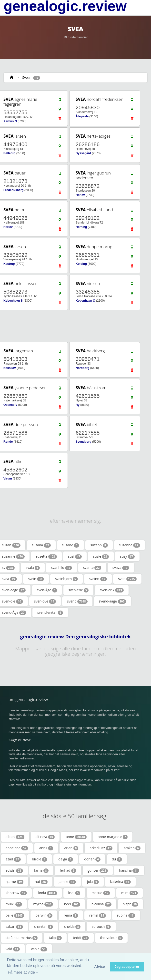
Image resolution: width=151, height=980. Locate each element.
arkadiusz (101, 848)
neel (72, 904)
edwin (14, 870)
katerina (120, 882)
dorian (92, 859)
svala (33, 568)
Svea (26, 77)
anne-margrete (113, 837)
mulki (14, 904)
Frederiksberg (13, 190)
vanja (39, 949)
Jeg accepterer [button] (127, 967)
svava (121, 568)
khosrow (16, 893)
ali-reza (45, 837)
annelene (17, 848)
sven (127, 579)
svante (92, 568)
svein (36, 579)
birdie (40, 859)
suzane (71, 545)
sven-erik (112, 590)
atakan (132, 848)
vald (13, 949)
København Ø (85, 301)
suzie (101, 556)
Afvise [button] (99, 967)
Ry (78, 405)
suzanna (130, 545)
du (117, 859)
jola (93, 882)
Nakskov (10, 368)
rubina (126, 915)
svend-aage (112, 601)
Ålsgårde (82, 116)
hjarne (15, 882)
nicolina (101, 904)
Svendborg (83, 442)
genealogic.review (65, 6)
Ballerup (9, 153)
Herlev (80, 195)
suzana (41, 545)
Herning (81, 227)
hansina (129, 870)
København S (13, 301)
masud (101, 893)
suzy (127, 556)
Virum (8, 479)
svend (77, 601)
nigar (131, 904)
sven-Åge (47, 590)
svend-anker (50, 612)
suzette (46, 556)
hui (41, 882)
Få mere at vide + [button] (23, 972)
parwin (44, 915)
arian (71, 848)
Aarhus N (10, 121)
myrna (43, 904)
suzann (99, 545)
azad (13, 859)
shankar (44, 927)
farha (41, 870)
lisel (74, 893)
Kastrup (9, 264)
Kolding (81, 264)
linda (47, 893)
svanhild (61, 568)
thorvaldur (111, 938)
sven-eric (78, 590)
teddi (81, 938)
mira (130, 893)
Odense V (10, 405)
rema (71, 915)
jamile (67, 882)
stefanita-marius (22, 938)
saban (14, 927)
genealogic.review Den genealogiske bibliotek (76, 637)
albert (15, 837)
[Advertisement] (74, 326)
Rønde (8, 442)
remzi (98, 915)
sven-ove (45, 601)
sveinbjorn (66, 579)
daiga (66, 859)
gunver (98, 870)
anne (76, 837)
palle (15, 915)
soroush (101, 927)
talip (55, 938)
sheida (72, 927)
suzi (75, 556)
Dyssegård (83, 153)
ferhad (68, 870)
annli (46, 848)
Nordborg (82, 368)
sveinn (98, 579)
